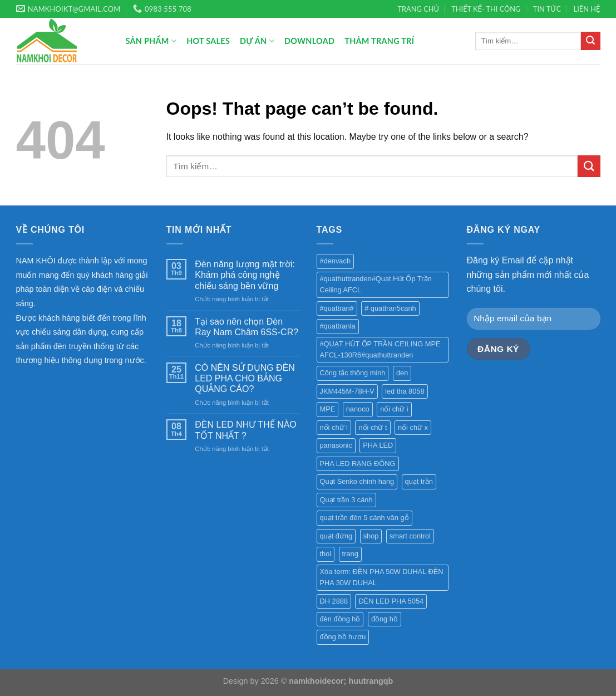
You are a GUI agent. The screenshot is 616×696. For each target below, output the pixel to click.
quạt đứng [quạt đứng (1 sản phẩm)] (336, 536)
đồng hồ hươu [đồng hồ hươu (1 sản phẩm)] (343, 637)
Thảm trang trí (379, 41)
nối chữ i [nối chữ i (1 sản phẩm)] (394, 409)
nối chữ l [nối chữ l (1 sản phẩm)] (334, 427)
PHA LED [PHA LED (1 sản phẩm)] (378, 445)
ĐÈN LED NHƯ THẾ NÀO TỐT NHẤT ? (246, 430)
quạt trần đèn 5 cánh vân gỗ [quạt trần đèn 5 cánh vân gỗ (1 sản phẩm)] (364, 518)
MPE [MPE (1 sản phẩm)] (328, 409)
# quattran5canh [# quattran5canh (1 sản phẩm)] (390, 308)
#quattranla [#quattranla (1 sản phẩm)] (338, 326)
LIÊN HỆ (587, 9)
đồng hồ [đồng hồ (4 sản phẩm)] (385, 619)
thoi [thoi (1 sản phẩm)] (326, 554)
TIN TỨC (547, 9)
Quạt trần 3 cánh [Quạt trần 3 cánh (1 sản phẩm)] (346, 500)
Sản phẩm (151, 41)
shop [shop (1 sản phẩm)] (371, 536)
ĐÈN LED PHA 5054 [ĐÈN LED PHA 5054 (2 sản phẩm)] (391, 601)
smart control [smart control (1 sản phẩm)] (410, 536)
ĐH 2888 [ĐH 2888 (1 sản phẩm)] (334, 601)
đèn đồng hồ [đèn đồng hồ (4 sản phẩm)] (340, 619)
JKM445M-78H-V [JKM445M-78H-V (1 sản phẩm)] (347, 391)
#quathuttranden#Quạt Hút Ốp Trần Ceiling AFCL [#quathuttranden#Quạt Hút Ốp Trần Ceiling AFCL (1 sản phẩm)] (376, 284)
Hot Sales (208, 41)
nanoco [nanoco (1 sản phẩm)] (358, 409)
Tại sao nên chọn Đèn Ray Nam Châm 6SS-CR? (247, 327)
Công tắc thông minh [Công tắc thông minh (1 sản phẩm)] (353, 373)
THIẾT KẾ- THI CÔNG (486, 9)
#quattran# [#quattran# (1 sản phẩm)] (337, 308)
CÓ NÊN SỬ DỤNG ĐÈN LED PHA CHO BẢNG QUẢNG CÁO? (245, 378)
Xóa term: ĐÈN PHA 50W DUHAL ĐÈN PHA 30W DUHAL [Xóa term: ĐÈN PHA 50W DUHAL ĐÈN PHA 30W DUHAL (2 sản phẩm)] (382, 577)
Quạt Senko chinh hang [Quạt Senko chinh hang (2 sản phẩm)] (357, 481)
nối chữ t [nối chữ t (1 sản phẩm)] (373, 427)
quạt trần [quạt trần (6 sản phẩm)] (419, 481)
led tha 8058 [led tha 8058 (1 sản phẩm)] (405, 391)
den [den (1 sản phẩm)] (402, 373)
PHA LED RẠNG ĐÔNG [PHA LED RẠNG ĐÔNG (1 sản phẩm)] (358, 464)
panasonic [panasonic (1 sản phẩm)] (336, 445)
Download (309, 41)
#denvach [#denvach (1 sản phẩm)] (336, 261)
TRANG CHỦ (418, 9)
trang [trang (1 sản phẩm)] (350, 554)
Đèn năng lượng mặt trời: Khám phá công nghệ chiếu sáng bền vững (245, 275)
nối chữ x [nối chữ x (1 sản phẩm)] (413, 427)
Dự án (257, 41)
